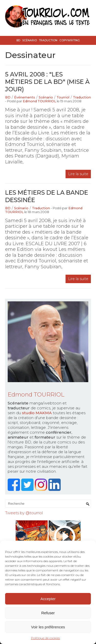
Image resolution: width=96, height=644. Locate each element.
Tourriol (63, 97)
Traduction (48, 40)
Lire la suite (78, 174)
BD (18, 40)
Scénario (30, 40)
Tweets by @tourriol (24, 513)
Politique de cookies (45, 638)
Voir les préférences (48, 627)
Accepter (48, 599)
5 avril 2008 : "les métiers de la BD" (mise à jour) (47, 82)
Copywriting (70, 40)
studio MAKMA (37, 413)
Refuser (48, 613)
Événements (25, 97)
